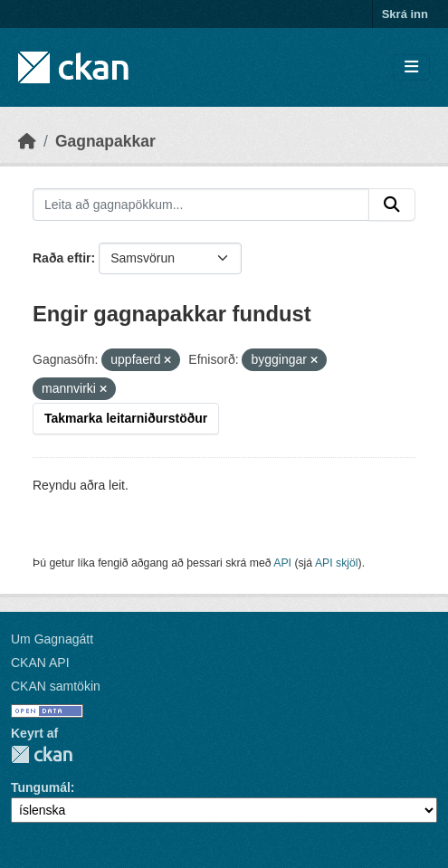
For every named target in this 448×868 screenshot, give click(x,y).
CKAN (42, 754)
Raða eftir (62, 258)
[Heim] (27, 141)
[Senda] (392, 205)
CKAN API (40, 663)
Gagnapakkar (105, 141)
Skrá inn (405, 14)
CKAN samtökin (56, 686)
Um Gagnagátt (52, 639)
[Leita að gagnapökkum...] (201, 205)
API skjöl (337, 563)
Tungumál (41, 787)
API (282, 563)
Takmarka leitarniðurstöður (126, 418)
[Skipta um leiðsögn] (411, 67)
